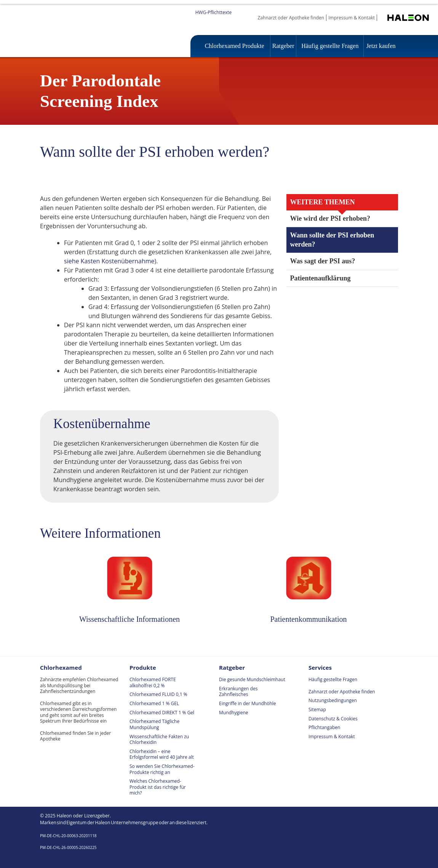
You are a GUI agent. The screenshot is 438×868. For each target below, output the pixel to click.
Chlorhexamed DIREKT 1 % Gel (162, 713)
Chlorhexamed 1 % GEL (154, 703)
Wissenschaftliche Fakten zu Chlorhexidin (159, 740)
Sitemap (317, 710)
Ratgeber (281, 46)
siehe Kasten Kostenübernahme (109, 261)
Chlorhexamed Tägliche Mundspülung (154, 724)
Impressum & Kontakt (352, 18)
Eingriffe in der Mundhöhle (248, 703)
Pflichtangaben (324, 727)
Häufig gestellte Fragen (328, 46)
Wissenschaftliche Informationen (129, 619)
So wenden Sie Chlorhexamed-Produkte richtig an (162, 769)
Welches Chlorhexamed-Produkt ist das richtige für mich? (158, 787)
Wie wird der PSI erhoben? (331, 219)
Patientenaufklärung (323, 278)
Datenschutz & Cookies (333, 719)
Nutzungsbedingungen (333, 700)
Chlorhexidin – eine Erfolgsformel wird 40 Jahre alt (162, 754)
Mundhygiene (234, 713)
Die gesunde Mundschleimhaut (252, 679)
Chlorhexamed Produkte (233, 46)
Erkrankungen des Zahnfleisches (238, 692)
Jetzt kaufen (380, 46)
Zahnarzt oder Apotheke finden (291, 18)
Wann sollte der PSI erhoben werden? (334, 240)
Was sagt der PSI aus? (325, 261)
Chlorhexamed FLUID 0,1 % (158, 694)
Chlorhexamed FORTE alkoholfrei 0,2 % (153, 682)
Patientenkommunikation (309, 619)
